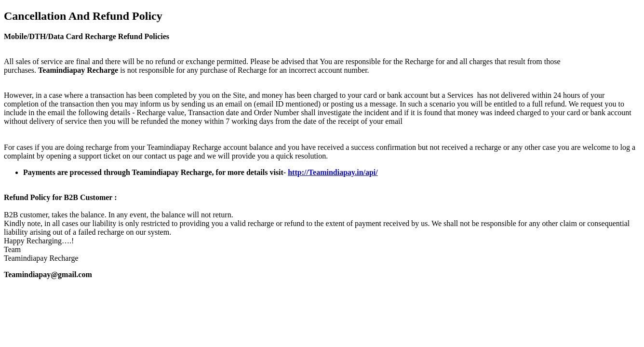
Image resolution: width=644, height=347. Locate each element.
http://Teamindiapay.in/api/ (333, 172)
